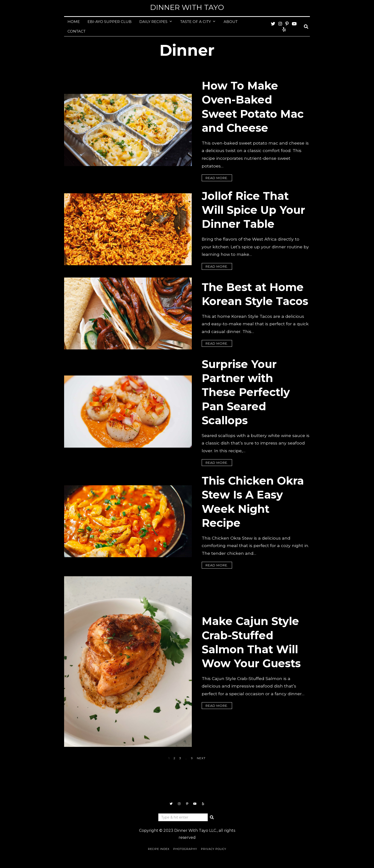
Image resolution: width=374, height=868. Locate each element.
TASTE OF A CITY (196, 22)
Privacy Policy (214, 849)
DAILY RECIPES (153, 22)
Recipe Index (159, 849)
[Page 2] (174, 758)
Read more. (217, 178)
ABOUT (231, 22)
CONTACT (77, 31)
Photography (185, 849)
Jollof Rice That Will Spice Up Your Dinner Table (253, 210)
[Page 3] (180, 758)
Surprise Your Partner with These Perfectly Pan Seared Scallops (246, 392)
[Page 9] (192, 758)
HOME (74, 22)
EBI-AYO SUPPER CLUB (110, 22)
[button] (212, 817)
